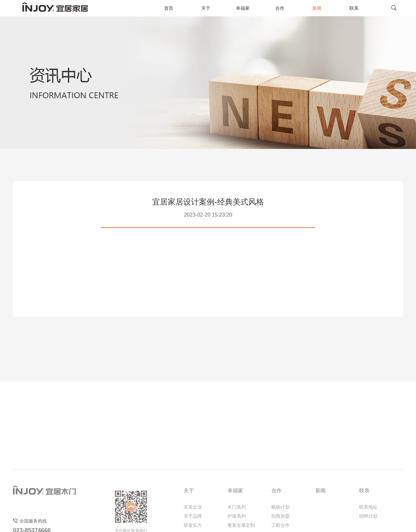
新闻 (317, 8)
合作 (280, 8)
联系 (354, 8)
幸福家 (243, 8)
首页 (169, 8)
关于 (206, 8)
